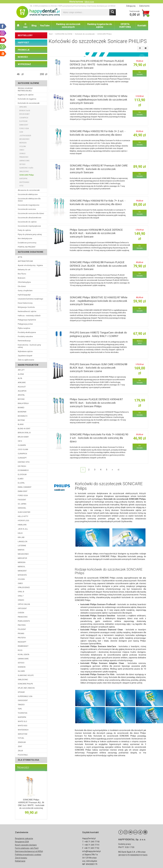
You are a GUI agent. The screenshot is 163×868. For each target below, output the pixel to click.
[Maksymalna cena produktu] (42, 74)
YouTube (45, 25)
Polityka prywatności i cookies (28, 855)
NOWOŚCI (23, 57)
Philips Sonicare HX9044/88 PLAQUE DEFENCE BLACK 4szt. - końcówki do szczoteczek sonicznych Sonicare (96, 233)
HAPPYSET (23, 43)
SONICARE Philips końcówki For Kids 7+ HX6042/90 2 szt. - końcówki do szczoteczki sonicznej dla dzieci (99, 438)
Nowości (23, 767)
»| (118, 470)
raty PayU (34, 848)
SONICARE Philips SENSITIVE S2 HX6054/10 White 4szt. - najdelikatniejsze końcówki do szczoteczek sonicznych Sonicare (99, 100)
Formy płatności (22, 848)
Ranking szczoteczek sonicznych (68, 25)
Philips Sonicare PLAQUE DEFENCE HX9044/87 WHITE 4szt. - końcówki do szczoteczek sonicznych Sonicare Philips (96, 403)
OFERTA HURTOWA (125, 25)
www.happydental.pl (108, 554)
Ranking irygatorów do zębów (100, 25)
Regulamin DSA (22, 842)
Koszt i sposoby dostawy (26, 845)
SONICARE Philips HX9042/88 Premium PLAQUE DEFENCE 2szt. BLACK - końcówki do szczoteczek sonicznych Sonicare (98, 266)
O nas (25, 25)
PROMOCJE (24, 50)
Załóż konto (144, 6)
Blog (34, 25)
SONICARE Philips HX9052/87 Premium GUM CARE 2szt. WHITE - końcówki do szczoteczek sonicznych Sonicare (99, 169)
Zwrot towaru (21, 858)
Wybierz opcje (140, 342)
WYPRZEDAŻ (24, 64)
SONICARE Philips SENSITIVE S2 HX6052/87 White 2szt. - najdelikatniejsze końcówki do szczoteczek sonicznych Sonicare (99, 301)
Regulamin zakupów (24, 838)
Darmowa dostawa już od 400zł (29, 851)
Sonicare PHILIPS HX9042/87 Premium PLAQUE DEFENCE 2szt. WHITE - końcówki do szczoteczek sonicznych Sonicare (98, 64)
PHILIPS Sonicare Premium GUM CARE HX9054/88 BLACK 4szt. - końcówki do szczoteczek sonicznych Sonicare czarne (99, 368)
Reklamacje (20, 861)
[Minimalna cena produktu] (18, 74)
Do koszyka (140, 73)
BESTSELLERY (25, 35)
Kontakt (142, 25)
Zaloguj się (131, 6)
